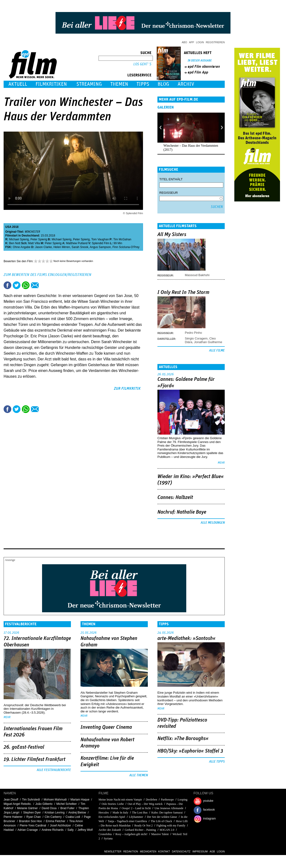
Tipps (143, 84)
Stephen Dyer (32, 813)
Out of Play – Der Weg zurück (145, 804)
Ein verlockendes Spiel (112, 817)
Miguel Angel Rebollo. (18, 804)
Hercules (104, 813)
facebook (209, 810)
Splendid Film (101, 243)
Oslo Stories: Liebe (113, 804)
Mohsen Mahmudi (55, 800)
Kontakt (164, 851)
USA (8, 227)
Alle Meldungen (213, 523)
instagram (209, 819)
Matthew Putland (77, 243)
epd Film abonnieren (204, 67)
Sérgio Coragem (196, 338)
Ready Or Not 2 (143, 826)
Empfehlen (35, 285)
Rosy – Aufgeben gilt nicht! (131, 834)
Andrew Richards (53, 830)
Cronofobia (105, 834)
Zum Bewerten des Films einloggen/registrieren (47, 275)
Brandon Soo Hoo (30, 821)
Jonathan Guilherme (208, 342)
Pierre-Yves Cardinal (33, 826)
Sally (71, 830)
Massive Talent (160, 834)
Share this (7, 285)
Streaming (89, 84)
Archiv (186, 84)
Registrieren (215, 42)
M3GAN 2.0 (167, 830)
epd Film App (198, 72)
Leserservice (139, 75)
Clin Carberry (53, 817)
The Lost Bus (140, 813)
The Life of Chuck (161, 821)
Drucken (44, 285)
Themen (119, 84)
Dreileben (151, 800)
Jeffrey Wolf (85, 830)
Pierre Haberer (13, 817)
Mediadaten (148, 851)
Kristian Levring (55, 813)
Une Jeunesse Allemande (169, 808)
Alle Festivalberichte (54, 770)
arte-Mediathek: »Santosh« (187, 638)
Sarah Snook (80, 247)
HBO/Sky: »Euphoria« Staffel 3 (190, 751)
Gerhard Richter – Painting (140, 830)
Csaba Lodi (73, 817)
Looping (183, 800)
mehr (221, 463)
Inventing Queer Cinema (106, 727)
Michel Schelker (67, 804)
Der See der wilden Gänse (162, 817)
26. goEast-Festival (24, 747)
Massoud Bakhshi (197, 275)
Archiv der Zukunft (110, 830)
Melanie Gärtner (27, 808)
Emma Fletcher (56, 821)
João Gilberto (44, 804)
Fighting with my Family (171, 826)
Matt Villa (34, 243)
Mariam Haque (80, 800)
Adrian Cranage (28, 830)
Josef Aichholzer (60, 826)
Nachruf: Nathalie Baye (182, 512)
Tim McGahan (122, 239)
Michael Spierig (19, 239)
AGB (212, 851)
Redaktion (131, 851)
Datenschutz (181, 851)
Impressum (200, 851)
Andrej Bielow (77, 813)
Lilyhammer (136, 817)
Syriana (108, 838)
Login (200, 42)
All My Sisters (172, 235)
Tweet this (17, 285)
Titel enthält (171, 179)
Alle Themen (139, 775)
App (192, 42)
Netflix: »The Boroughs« (183, 739)
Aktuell (18, 84)
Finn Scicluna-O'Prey (126, 247)
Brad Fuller (67, 808)
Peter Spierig (39, 239)
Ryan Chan (34, 817)
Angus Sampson (100, 247)
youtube (208, 801)
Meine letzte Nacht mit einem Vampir (120, 800)
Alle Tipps (217, 762)
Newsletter (113, 851)
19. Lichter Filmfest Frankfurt (34, 759)
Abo (184, 42)
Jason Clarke (44, 247)
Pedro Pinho (193, 333)
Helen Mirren (62, 247)
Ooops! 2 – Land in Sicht (136, 808)
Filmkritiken (51, 84)
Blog (163, 84)
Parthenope (167, 800)
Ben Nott (15, 243)
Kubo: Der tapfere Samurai (167, 813)
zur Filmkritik (127, 388)
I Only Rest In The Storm (183, 292)
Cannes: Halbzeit (175, 498)
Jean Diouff (11, 800)
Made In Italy (120, 813)
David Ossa (49, 808)
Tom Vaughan (100, 239)
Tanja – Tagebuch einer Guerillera (127, 821)
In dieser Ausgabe (200, 61)
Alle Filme (217, 351)
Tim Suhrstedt (31, 800)
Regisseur (169, 193)
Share (26, 285)
